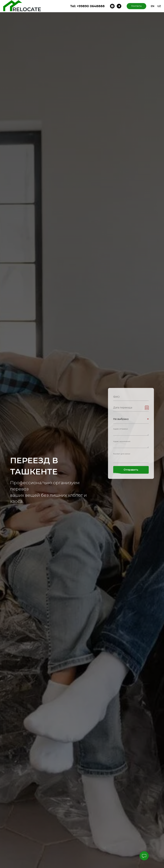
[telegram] (119, 6)
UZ (159, 6)
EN (153, 6)
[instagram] (112, 6)
